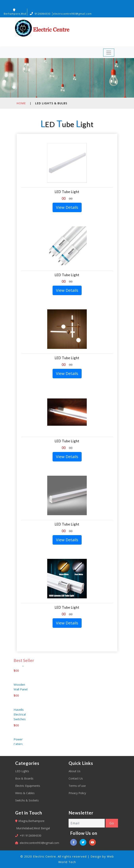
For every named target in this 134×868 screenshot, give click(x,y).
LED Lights (22, 771)
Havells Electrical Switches (20, 717)
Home (21, 103)
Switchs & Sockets (27, 800)
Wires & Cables (25, 793)
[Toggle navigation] (109, 53)
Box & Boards (24, 778)
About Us (75, 771)
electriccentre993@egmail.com (39, 843)
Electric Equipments (28, 786)
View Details (67, 207)
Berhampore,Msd (15, 12)
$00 (16, 673)
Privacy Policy (77, 793)
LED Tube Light (67, 192)
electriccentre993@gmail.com (72, 14)
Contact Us (76, 778)
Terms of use (77, 786)
